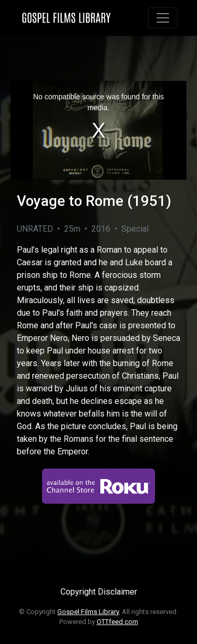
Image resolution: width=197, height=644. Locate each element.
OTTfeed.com (117, 622)
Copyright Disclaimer (99, 592)
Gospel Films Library (88, 612)
